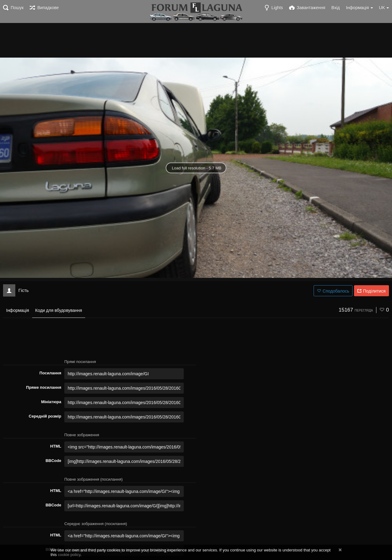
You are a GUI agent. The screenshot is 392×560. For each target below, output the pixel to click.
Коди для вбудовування (59, 310)
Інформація (18, 310)
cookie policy (69, 555)
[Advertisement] (196, 40)
